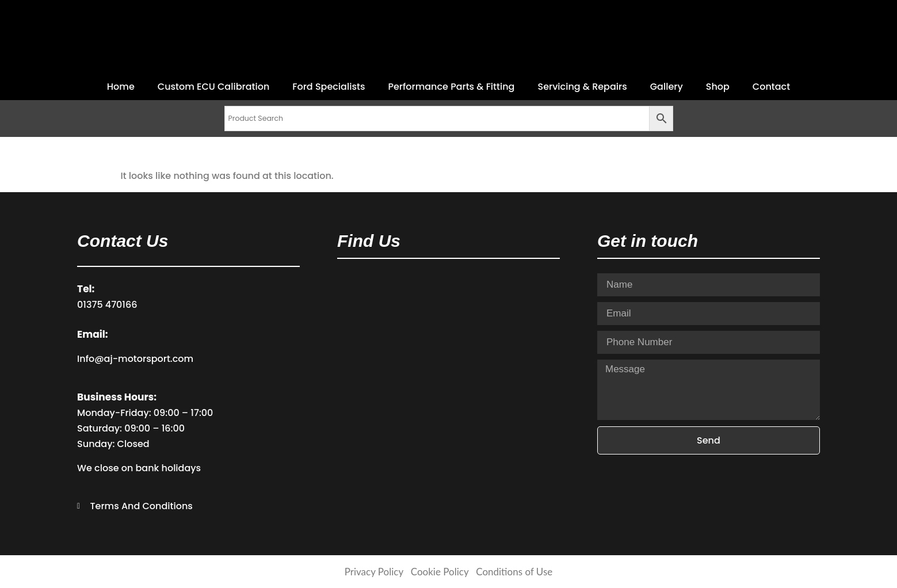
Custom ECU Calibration (213, 87)
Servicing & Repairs (582, 87)
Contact (771, 87)
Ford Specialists (329, 87)
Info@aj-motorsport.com (135, 359)
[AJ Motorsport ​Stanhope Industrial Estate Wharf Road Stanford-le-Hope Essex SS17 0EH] (449, 360)
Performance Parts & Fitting (451, 87)
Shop (718, 87)
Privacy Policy (374, 572)
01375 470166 (107, 305)
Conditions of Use (514, 572)
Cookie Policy (440, 572)
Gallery (667, 87)
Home (121, 87)
